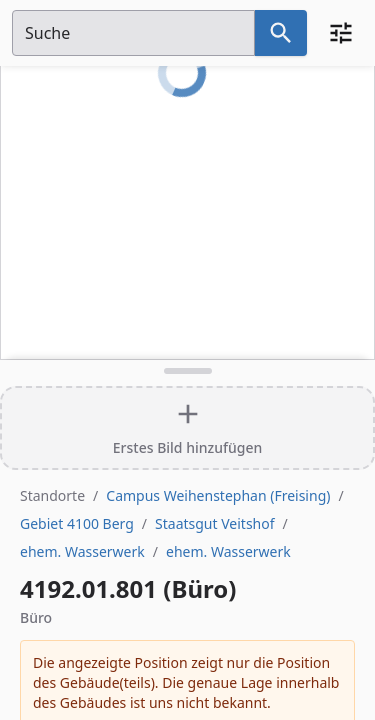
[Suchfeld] (133, 33)
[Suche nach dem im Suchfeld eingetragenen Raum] (281, 33)
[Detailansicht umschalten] (187, 371)
